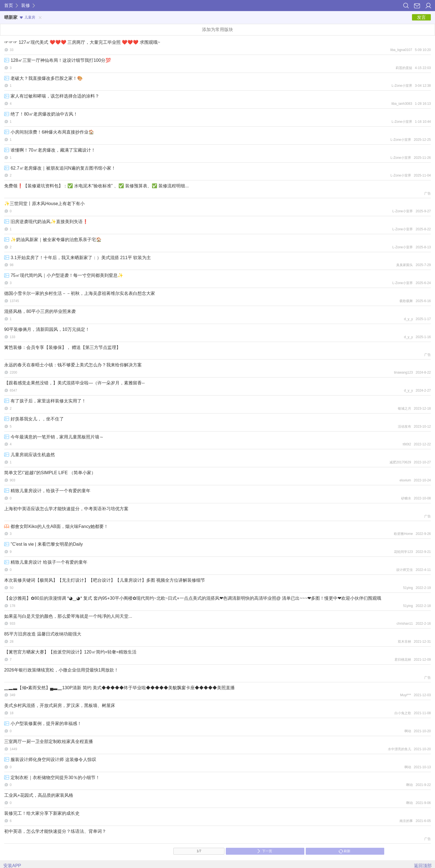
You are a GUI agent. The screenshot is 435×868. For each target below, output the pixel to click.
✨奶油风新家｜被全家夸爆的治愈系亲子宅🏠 (53, 240)
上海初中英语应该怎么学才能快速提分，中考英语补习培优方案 (66, 509)
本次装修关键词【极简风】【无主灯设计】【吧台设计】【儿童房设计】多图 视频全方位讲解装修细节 (105, 580)
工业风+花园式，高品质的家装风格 (39, 795)
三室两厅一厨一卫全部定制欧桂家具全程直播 (49, 741)
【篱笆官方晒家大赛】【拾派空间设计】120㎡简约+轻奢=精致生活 (70, 652)
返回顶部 (423, 866)
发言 (421, 17)
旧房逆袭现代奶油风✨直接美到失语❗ (46, 222)
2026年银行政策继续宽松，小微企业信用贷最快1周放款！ (61, 670)
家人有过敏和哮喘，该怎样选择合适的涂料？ (52, 96)
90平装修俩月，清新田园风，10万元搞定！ (47, 329)
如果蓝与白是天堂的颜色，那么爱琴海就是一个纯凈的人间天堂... (68, 616)
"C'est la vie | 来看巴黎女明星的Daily (43, 544)
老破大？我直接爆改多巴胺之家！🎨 (43, 78)
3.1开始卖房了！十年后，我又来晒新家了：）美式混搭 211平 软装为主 (78, 258)
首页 (9, 5)
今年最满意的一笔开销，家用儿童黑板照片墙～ (54, 437)
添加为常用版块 (217, 30)
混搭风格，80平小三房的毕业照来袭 (40, 311)
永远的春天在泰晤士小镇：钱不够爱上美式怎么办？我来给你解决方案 (73, 365)
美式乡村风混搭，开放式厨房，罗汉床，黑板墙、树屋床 (60, 705)
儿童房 (27, 17)
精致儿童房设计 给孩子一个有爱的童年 (46, 562)
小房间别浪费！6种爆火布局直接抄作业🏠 (49, 132)
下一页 (265, 851)
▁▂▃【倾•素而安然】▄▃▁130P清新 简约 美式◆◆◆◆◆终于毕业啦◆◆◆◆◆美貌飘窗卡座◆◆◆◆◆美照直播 (119, 688)
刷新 (344, 851)
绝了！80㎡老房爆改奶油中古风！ (41, 114)
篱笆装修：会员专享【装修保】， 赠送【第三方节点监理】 (62, 347)
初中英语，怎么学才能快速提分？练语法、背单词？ (55, 831)
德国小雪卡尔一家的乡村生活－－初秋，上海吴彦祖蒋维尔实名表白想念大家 (80, 293)
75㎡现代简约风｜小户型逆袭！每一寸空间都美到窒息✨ (64, 275)
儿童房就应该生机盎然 (30, 455)
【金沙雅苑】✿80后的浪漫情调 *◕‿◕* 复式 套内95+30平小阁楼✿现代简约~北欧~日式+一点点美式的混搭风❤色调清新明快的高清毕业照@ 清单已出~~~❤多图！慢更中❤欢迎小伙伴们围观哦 (193, 598)
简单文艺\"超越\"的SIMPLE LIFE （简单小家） (50, 473)
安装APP (12, 866)
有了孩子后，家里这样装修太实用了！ (45, 401)
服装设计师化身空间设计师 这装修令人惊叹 (50, 759)
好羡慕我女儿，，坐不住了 (34, 419)
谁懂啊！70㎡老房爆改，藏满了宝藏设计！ (50, 150)
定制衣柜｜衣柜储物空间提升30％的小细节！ (52, 778)
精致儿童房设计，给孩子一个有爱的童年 (47, 491)
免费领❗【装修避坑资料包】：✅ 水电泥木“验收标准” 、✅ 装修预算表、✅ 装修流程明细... (97, 186)
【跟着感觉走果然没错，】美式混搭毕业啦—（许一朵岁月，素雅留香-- (74, 383)
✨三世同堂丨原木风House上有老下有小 (44, 204)
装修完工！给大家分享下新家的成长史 (42, 813)
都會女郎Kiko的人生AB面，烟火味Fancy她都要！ (56, 526)
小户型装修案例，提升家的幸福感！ (43, 723)
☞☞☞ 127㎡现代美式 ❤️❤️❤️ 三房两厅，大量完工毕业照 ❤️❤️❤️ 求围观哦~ (82, 42)
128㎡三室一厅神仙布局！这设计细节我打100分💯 (58, 60)
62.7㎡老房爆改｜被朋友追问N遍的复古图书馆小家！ (60, 168)
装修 (26, 5)
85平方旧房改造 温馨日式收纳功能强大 (43, 634)
